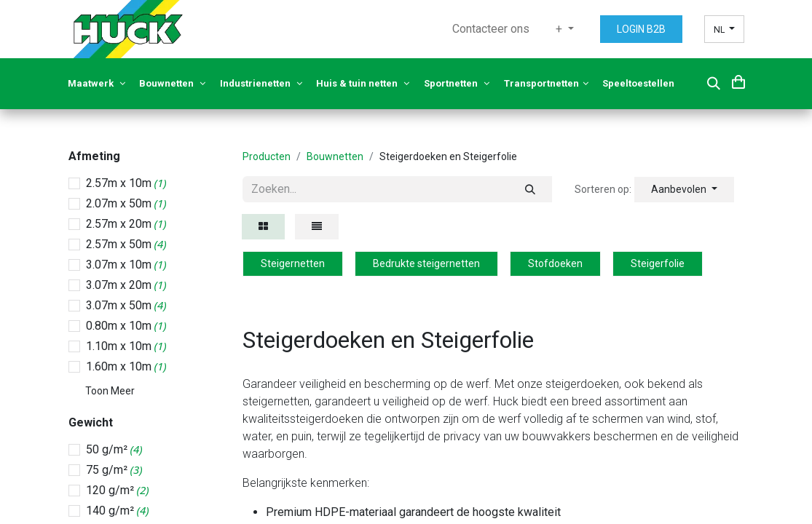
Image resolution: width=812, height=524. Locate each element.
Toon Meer (110, 391)
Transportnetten (546, 83)
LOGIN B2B (641, 29)
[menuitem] (491, 29)
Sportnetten (457, 83)
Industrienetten (261, 83)
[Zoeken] (530, 189)
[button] (714, 84)
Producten (267, 156)
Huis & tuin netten (363, 83)
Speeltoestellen (639, 83)
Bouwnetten (172, 83)
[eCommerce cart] (738, 82)
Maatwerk (96, 83)
